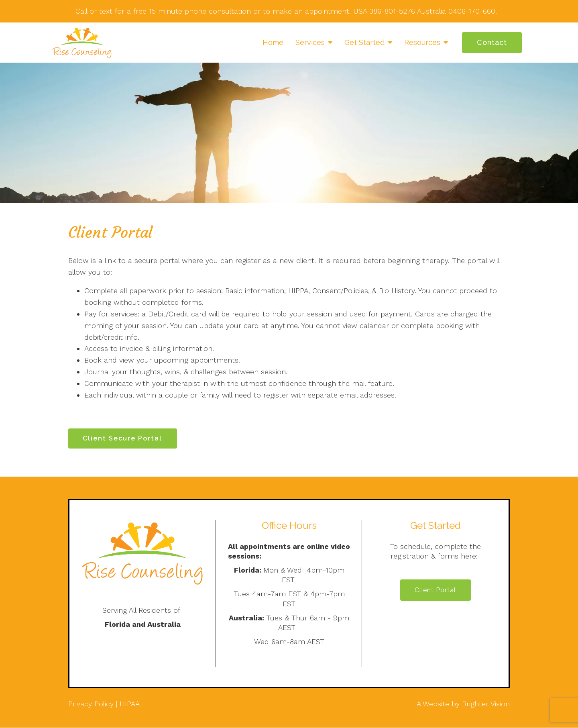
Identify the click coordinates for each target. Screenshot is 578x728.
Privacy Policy (91, 704)
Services (310, 42)
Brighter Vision (486, 704)
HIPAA (130, 704)
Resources (422, 42)
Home (273, 42)
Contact (492, 42)
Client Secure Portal (123, 438)
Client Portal (435, 590)
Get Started (364, 42)
